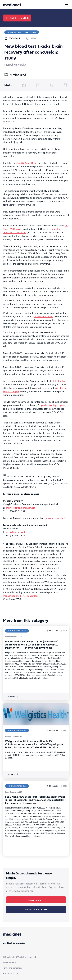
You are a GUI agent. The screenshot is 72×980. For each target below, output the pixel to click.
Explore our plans (36, 909)
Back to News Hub (17, 18)
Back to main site (14, 943)
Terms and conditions (13, 968)
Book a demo (36, 900)
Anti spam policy (11, 973)
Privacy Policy (9, 962)
